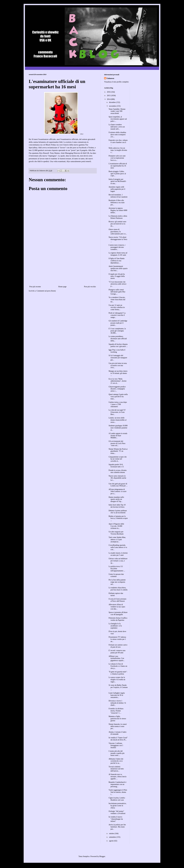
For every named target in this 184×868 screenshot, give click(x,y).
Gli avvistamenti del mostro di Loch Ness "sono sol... (117, 443)
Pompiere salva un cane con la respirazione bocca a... (117, 158)
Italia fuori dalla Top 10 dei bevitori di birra (117, 506)
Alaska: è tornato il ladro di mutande (117, 733)
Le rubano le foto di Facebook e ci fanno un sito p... (118, 666)
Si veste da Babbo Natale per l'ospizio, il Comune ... (118, 687)
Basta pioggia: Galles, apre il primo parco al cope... (117, 174)
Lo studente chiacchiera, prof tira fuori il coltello (118, 589)
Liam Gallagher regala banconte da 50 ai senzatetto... (117, 695)
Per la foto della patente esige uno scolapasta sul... (117, 582)
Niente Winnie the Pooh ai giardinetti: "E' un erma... (118, 451)
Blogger (102, 856)
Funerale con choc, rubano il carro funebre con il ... (118, 142)
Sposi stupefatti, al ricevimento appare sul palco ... (118, 119)
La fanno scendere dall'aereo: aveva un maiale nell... (117, 127)
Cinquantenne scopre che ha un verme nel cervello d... (118, 459)
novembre (113, 106)
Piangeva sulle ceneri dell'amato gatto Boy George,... (117, 292)
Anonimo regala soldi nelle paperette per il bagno (117, 189)
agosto (112, 841)
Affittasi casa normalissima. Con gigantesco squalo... (117, 658)
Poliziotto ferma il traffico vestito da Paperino (118, 619)
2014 (109, 99)
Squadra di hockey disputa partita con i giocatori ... (118, 345)
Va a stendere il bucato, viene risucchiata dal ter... (117, 300)
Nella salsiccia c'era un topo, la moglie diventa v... (118, 150)
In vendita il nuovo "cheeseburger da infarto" (116, 819)
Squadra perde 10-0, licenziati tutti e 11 (116, 466)
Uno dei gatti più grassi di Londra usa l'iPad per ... (118, 485)
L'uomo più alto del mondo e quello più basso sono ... (117, 753)
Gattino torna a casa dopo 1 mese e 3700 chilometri (118, 404)
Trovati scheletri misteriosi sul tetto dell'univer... (116, 769)
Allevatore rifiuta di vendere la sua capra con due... (117, 607)
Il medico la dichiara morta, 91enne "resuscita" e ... (116, 711)
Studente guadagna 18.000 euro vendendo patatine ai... (118, 428)
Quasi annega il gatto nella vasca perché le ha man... (118, 397)
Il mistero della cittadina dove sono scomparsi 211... (117, 135)
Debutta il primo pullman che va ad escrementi (118, 512)
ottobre (112, 834)
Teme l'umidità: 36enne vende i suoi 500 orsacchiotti (117, 111)
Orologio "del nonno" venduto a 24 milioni (117, 812)
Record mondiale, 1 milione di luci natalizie (118, 196)
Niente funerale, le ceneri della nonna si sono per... (118, 726)
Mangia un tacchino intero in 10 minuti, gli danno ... (118, 373)
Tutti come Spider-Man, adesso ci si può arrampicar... (117, 540)
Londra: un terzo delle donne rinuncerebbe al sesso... (117, 420)
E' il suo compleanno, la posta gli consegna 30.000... (117, 331)
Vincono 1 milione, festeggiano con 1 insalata (116, 745)
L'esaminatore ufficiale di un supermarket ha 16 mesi (118, 166)
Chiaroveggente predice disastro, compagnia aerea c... (117, 389)
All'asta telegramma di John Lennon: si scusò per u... (117, 492)
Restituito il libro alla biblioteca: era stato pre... (117, 203)
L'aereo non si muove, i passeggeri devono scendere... (117, 247)
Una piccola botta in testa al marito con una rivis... (118, 365)
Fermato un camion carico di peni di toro (118, 646)
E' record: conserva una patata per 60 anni (117, 652)
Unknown (110, 78)
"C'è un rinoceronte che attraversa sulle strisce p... (117, 284)
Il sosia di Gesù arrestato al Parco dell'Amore (117, 600)
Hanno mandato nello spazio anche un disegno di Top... (116, 499)
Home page (62, 287)
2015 (109, 96)
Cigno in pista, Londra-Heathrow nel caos (117, 799)
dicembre (113, 102)
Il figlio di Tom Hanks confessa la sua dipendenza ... (117, 261)
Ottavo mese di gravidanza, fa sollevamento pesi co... (118, 232)
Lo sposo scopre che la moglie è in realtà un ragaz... (117, 680)
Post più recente (35, 287)
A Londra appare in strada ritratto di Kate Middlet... (118, 436)
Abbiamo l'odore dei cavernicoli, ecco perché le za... (116, 761)
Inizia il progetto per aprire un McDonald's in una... (117, 181)
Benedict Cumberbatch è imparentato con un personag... (117, 784)
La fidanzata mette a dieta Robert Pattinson (118, 217)
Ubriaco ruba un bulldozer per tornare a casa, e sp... (118, 561)
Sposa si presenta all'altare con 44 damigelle (118, 613)
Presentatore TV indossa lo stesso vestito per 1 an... (117, 639)
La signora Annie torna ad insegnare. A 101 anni (118, 254)
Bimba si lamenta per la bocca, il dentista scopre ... (118, 518)
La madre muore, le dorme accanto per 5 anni (118, 554)
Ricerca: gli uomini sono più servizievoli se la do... (117, 224)
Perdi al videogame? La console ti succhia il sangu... (117, 315)
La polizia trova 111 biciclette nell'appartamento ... (117, 569)
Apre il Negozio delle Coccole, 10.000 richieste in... (116, 526)
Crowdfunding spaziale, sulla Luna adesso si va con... (118, 547)
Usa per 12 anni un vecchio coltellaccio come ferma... (117, 307)
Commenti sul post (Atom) (46, 291)
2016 (109, 92)
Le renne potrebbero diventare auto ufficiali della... (118, 339)
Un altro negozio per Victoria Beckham (116, 533)
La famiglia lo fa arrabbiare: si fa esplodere (115, 626)
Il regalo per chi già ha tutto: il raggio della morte (117, 276)
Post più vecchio (90, 287)
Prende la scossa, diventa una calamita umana (118, 471)
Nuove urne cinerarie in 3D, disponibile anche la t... (117, 478)
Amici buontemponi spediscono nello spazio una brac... (118, 268)
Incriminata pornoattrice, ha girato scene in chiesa (117, 806)
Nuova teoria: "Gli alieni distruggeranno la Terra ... (118, 239)
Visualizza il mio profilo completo (116, 82)
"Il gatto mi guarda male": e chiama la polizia (118, 673)
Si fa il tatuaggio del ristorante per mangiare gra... (118, 358)
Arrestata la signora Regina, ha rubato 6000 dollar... (118, 210)
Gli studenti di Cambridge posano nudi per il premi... (118, 323)
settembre (113, 837)
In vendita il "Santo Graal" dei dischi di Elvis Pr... (118, 739)
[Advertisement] (63, 266)
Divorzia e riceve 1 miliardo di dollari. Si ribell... (117, 703)
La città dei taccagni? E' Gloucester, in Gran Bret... (117, 412)
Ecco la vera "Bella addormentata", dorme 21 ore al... (118, 381)
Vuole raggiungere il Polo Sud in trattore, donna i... (118, 792)
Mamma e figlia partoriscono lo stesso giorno (117, 719)
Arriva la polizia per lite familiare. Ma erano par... (117, 827)
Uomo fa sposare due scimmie (116, 575)
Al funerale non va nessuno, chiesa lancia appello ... (117, 777)
